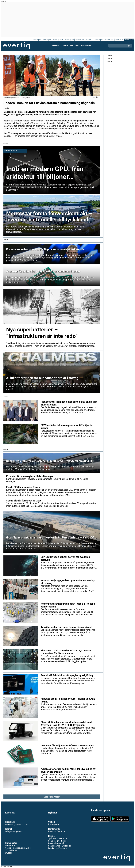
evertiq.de (69, 40)
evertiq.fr (99, 40)
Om (77, 46)
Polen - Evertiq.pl (56, 843)
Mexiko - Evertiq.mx (57, 831)
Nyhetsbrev (86, 46)
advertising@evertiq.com (17, 824)
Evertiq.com (54, 824)
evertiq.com (58, 40)
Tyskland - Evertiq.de (58, 838)
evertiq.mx (109, 40)
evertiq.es (79, 40)
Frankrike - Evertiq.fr (57, 848)
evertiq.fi (89, 40)
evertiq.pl (119, 40)
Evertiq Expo (67, 46)
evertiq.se (129, 40)
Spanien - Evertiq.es (57, 841)
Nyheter (56, 46)
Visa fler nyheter (52, 797)
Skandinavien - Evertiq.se (60, 846)
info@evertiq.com (13, 831)
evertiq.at (37, 40)
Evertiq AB (17, 46)
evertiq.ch (47, 40)
